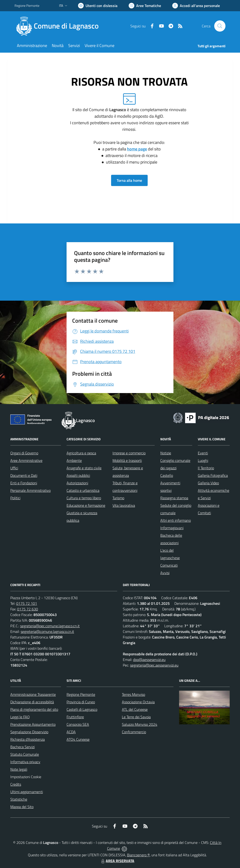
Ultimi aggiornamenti (27, 792)
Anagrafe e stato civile (84, 468)
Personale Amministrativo (30, 490)
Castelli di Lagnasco (82, 709)
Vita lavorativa (124, 505)
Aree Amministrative (26, 460)
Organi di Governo (24, 453)
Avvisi (165, 573)
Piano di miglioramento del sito (34, 709)
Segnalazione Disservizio (29, 732)
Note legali (19, 769)
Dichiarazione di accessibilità (32, 702)
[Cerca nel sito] (220, 26)
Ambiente (74, 460)
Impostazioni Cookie (26, 777)
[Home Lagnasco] (59, 26)
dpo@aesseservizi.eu (149, 660)
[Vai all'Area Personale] (196, 6)
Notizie (166, 453)
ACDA (71, 732)
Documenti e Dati (24, 475)
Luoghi (203, 460)
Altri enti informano (176, 520)
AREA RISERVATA (117, 861)
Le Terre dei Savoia (136, 717)
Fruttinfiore (75, 717)
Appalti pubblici (78, 475)
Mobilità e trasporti (127, 460)
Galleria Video (208, 483)
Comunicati (169, 565)
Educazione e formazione (86, 505)
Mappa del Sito (22, 807)
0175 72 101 (27, 603)
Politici (15, 498)
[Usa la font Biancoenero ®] (98, 6)
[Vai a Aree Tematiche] (145, 6)
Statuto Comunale (25, 754)
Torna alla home (129, 180)
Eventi (203, 453)
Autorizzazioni (77, 483)
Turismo (118, 498)
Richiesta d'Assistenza (28, 739)
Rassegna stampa (174, 498)
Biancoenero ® (138, 855)
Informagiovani (172, 528)
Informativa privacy (25, 762)
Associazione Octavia (138, 702)
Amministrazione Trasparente (33, 694)
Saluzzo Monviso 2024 (140, 724)
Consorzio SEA (78, 724)
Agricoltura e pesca (81, 453)
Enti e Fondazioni (24, 483)
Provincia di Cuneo (81, 702)
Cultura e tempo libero (84, 498)
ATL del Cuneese (135, 709)
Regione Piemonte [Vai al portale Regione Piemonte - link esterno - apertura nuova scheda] (27, 5)
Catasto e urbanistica (83, 490)
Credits (16, 784)
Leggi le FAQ (20, 717)
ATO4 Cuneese (78, 739)
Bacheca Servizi (22, 747)
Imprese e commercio (129, 453)
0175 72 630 (28, 609)
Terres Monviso (133, 694)
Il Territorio (206, 468)
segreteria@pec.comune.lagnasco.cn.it (50, 626)
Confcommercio (134, 732)
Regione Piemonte (81, 694)
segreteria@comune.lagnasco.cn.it (47, 631)
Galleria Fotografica (213, 475)
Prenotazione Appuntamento (33, 724)
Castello (167, 475)
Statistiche (19, 799)
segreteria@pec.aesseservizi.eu (154, 665)
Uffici (14, 468)
